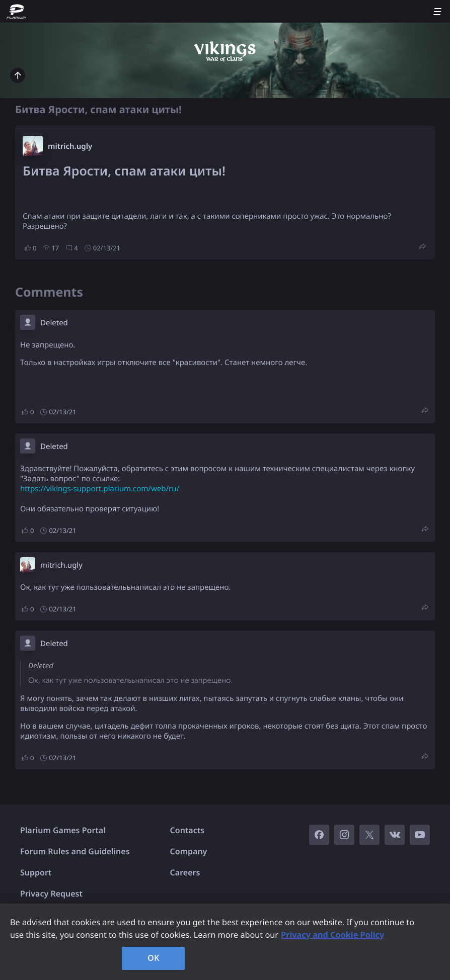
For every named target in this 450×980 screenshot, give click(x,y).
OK (154, 958)
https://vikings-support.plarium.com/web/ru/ (100, 489)
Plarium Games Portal (63, 830)
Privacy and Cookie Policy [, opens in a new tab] (332, 935)
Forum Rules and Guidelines (75, 851)
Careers (185, 872)
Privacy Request (51, 894)
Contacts (188, 830)
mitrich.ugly (70, 146)
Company (189, 851)
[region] (225, 942)
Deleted (54, 323)
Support (36, 872)
